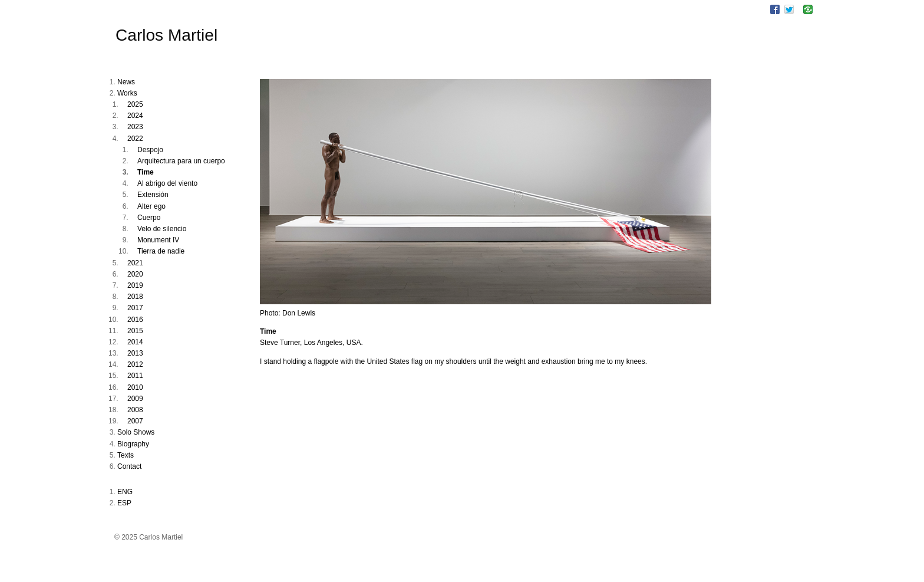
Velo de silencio (162, 229)
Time (146, 172)
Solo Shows (136, 432)
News (126, 82)
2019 (135, 285)
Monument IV (158, 240)
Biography (133, 444)
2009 (135, 399)
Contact (129, 466)
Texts (126, 455)
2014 (135, 342)
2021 (135, 263)
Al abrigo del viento (167, 183)
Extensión (153, 195)
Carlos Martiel (166, 35)
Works (127, 93)
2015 (135, 331)
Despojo (150, 150)
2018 (135, 297)
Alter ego (151, 206)
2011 (135, 376)
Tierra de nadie (161, 251)
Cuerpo (149, 218)
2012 (135, 364)
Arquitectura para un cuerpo (181, 161)
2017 (135, 308)
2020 (135, 274)
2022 (135, 139)
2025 (135, 104)
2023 (135, 127)
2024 (135, 116)
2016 (135, 320)
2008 (135, 410)
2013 (135, 353)
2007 (135, 421)
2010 (135, 387)
